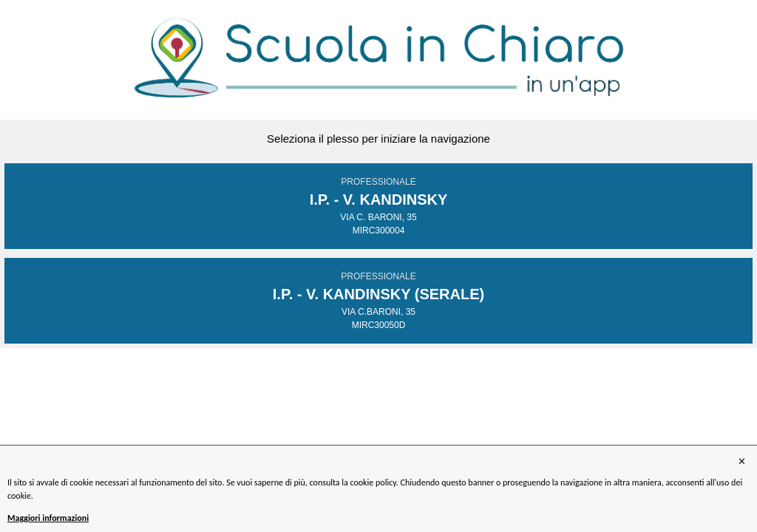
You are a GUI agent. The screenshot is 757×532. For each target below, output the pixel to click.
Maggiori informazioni (48, 518)
